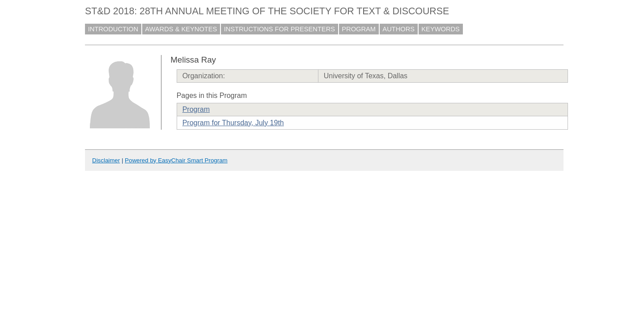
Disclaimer (106, 160)
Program (196, 109)
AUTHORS (398, 29)
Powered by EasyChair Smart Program (176, 160)
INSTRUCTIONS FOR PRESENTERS (280, 29)
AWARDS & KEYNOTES (181, 29)
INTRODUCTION (113, 29)
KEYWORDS (441, 29)
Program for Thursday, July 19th (233, 123)
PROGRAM (359, 29)
